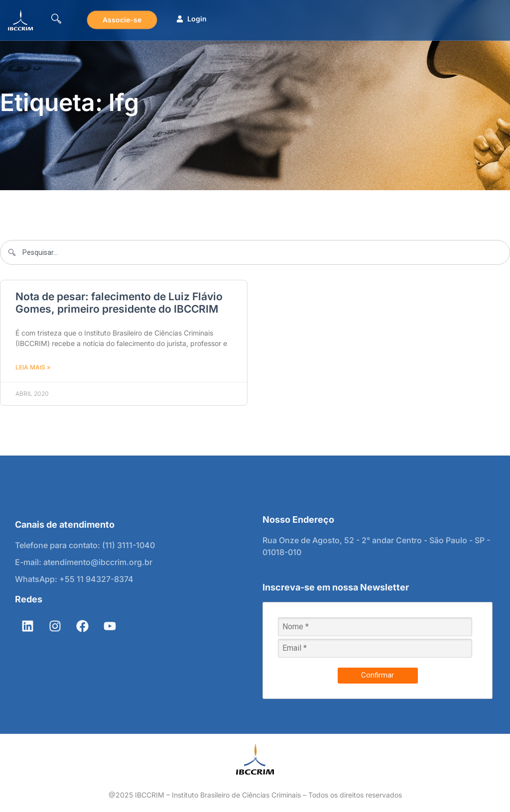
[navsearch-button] (56, 20)
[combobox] (255, 252)
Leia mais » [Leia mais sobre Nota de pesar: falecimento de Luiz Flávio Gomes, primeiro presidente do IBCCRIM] (33, 367)
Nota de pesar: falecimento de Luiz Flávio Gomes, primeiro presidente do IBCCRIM (119, 303)
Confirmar (378, 675)
